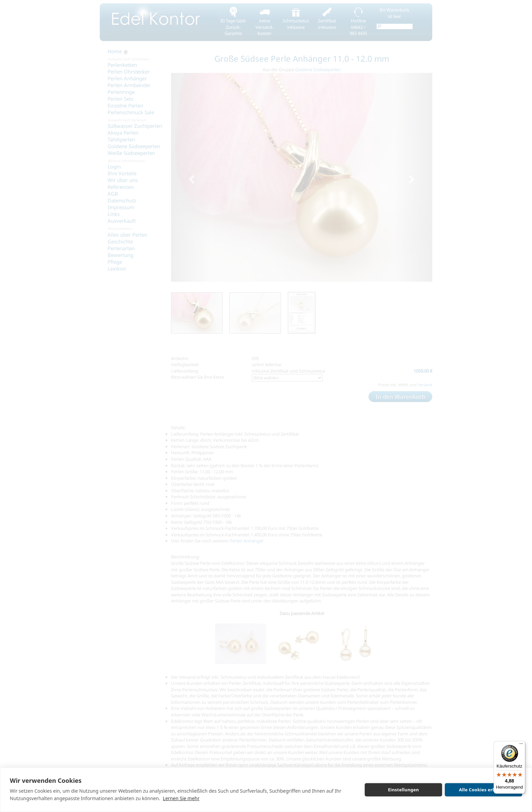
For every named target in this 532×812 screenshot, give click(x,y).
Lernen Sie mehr (181, 798)
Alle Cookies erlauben (483, 790)
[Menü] (521, 745)
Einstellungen (403, 790)
